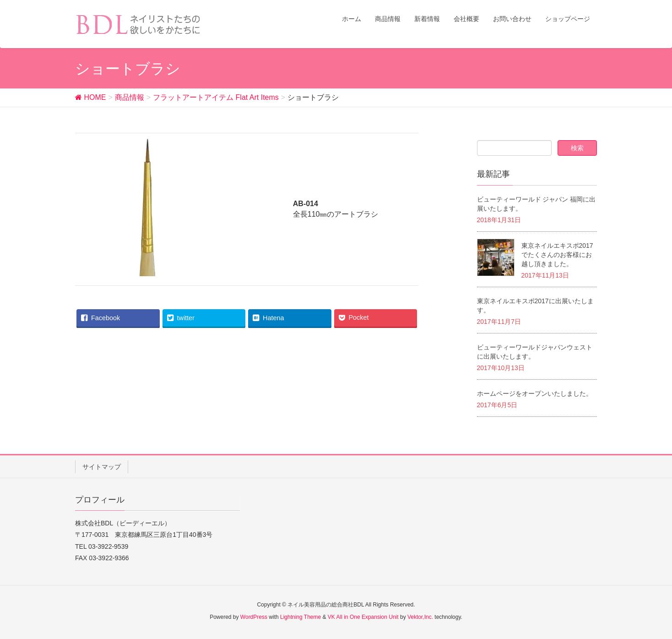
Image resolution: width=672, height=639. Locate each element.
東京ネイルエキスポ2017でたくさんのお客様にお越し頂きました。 (557, 255)
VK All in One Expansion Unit (363, 617)
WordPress (254, 617)
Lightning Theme (301, 617)
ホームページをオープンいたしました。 (535, 393)
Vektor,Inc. (420, 617)
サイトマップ (102, 467)
